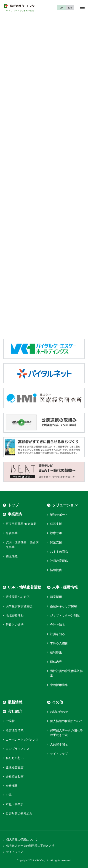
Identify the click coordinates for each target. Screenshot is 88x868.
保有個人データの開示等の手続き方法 (30, 846)
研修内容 (56, 662)
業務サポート (59, 515)
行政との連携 (15, 625)
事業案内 (15, 514)
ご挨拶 (10, 721)
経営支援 (56, 524)
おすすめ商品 (59, 552)
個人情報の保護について (66, 721)
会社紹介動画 (15, 777)
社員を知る (57, 634)
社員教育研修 (59, 561)
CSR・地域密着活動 (24, 587)
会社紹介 (15, 711)
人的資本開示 (59, 744)
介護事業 (12, 533)
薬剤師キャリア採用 (63, 606)
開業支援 (56, 542)
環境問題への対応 (18, 597)
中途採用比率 (59, 685)
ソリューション (65, 505)
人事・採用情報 (65, 587)
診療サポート (59, 533)
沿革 (9, 795)
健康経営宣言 (15, 767)
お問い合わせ (59, 712)
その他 (58, 702)
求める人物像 (59, 643)
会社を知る (57, 625)
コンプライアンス (18, 749)
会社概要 (12, 786)
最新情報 (15, 702)
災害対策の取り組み (19, 813)
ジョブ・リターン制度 (65, 615)
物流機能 (12, 556)
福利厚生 (56, 652)
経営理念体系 (15, 730)
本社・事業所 (15, 804)
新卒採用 (56, 597)
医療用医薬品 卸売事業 (21, 524)
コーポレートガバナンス (22, 740)
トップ (13, 505)
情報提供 (56, 570)
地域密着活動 (15, 615)
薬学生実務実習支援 (19, 606)
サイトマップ (59, 754)
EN (70, 8)
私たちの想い (15, 758)
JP (61, 8)
